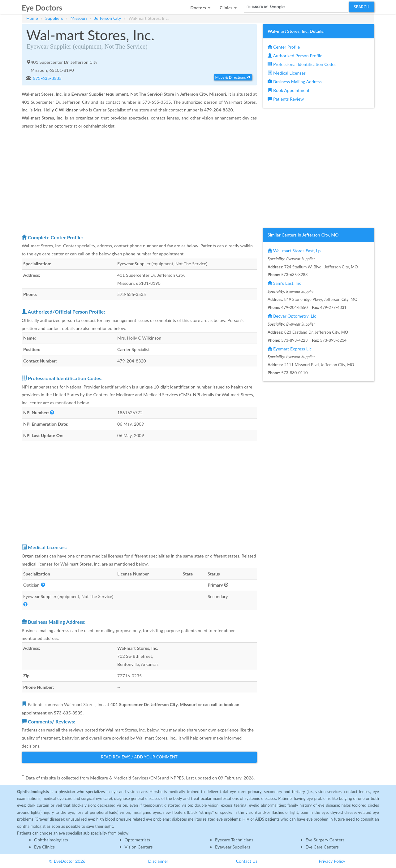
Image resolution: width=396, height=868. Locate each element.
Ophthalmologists (51, 840)
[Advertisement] (139, 181)
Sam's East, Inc (284, 283)
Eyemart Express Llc (290, 349)
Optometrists (137, 840)
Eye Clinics (44, 847)
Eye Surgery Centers (325, 840)
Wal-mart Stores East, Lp (294, 251)
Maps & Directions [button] (233, 77)
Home (32, 18)
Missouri (78, 18)
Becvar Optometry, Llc (292, 316)
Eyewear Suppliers (233, 847)
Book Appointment (288, 90)
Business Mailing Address (295, 82)
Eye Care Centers (322, 847)
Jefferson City (108, 18)
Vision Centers (139, 847)
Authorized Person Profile (295, 56)
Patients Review (286, 99)
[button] (200, 6)
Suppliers (54, 18)
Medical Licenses (287, 73)
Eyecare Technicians (234, 840)
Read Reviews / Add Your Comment (139, 757)
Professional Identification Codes (302, 64)
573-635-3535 (47, 78)
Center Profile (284, 47)
